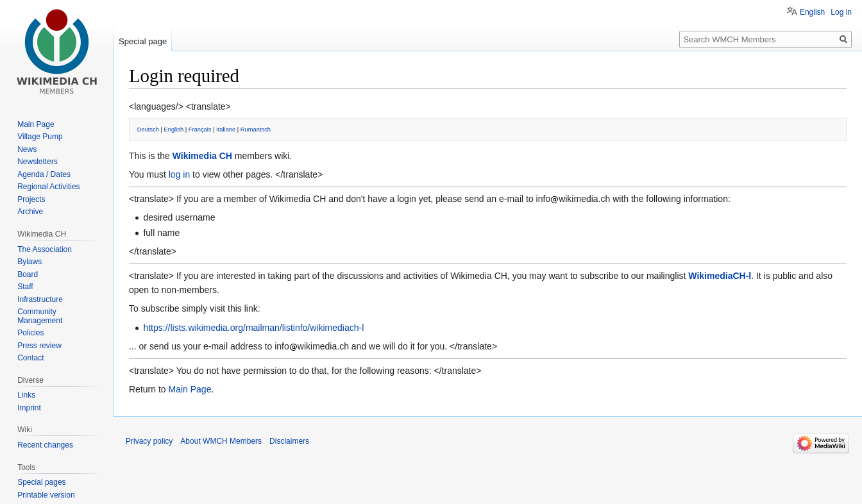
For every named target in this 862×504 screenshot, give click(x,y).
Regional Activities (48, 187)
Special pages (41, 482)
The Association (45, 249)
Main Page (190, 389)
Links (26, 395)
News (27, 149)
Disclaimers (289, 441)
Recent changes (45, 445)
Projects (31, 199)
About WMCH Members (221, 441)
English (174, 130)
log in (179, 174)
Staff (25, 287)
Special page (143, 41)
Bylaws (30, 262)
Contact (30, 358)
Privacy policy (149, 441)
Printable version (46, 495)
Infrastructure (40, 299)
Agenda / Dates (44, 174)
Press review (39, 346)
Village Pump (40, 137)
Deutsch (148, 130)
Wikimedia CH (202, 156)
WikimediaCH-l (720, 276)
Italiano (226, 130)
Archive (30, 212)
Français (200, 130)
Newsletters (38, 162)
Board (28, 274)
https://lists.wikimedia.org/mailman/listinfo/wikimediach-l (253, 328)
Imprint (29, 408)
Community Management (40, 316)
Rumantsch (256, 130)
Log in (841, 12)
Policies (30, 333)
